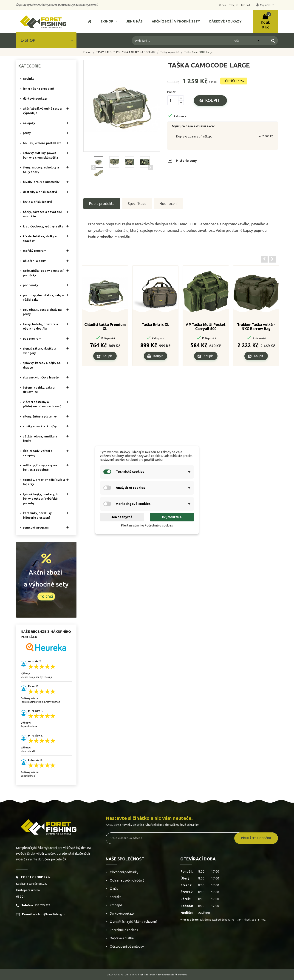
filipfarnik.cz (181, 975)
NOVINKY (29, 78)
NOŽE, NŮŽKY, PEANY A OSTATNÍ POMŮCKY (43, 273)
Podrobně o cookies (124, 930)
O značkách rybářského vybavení (133, 922)
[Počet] (173, 100)
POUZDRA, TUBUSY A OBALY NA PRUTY (42, 312)
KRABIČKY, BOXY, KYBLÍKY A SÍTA (43, 226)
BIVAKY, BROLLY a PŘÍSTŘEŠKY (41, 182)
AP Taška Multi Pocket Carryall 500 (206, 327)
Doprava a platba (121, 938)
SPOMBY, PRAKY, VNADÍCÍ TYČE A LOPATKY (44, 482)
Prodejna (116, 905)
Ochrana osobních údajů (127, 880)
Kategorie (30, 66)
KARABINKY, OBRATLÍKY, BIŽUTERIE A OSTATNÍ (38, 515)
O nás (114, 889)
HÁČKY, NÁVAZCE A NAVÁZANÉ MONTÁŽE (42, 214)
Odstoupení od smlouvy (126, 946)
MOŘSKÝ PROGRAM (35, 251)
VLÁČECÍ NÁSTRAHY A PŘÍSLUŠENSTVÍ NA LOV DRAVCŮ (42, 404)
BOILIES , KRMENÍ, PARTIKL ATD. (43, 143)
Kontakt (115, 897)
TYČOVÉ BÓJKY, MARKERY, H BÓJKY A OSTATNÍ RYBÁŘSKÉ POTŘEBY (40, 499)
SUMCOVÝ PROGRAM (36, 527)
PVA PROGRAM (32, 339)
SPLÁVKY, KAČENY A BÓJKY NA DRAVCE (42, 365)
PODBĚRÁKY (31, 285)
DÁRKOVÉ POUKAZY (35, 98)
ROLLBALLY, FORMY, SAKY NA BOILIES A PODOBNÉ (40, 468)
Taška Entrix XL (155, 325)
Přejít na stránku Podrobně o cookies (147, 525)
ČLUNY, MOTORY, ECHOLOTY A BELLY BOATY (41, 170)
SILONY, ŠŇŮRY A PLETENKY (40, 416)
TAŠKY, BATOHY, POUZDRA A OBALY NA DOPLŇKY (41, 326)
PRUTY (27, 133)
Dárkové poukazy (122, 913)
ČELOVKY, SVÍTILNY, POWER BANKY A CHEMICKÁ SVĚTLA (41, 155)
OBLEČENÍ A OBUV (34, 261)
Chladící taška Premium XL (105, 327)
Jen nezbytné (122, 517)
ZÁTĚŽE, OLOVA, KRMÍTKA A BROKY (40, 439)
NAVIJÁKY (29, 123)
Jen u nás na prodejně (38, 89)
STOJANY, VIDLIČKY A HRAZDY (41, 377)
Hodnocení (168, 204)
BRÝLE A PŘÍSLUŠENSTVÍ (37, 202)
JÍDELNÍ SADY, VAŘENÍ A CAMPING (38, 453)
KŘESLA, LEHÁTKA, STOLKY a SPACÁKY (40, 238)
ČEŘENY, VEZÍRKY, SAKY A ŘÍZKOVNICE (39, 390)
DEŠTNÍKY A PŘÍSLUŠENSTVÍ (40, 192)
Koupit (213, 100)
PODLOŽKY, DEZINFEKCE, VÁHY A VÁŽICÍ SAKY (43, 297)
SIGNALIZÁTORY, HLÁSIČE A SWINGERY (39, 351)
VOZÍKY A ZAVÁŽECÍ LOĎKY (40, 426)
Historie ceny (187, 161)
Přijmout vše (172, 517)
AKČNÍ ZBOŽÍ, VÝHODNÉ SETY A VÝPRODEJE (42, 111)
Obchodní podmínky (124, 872)
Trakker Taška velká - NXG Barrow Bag (256, 327)
